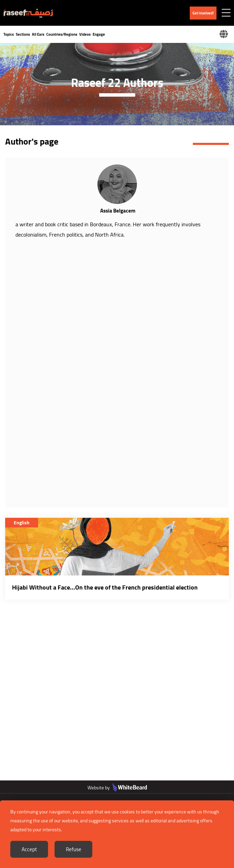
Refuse (74, 849)
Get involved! (203, 13)
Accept (29, 849)
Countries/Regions (62, 34)
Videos (85, 34)
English (22, 523)
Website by (117, 788)
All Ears (38, 34)
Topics (9, 34)
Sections (23, 34)
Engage (99, 34)
